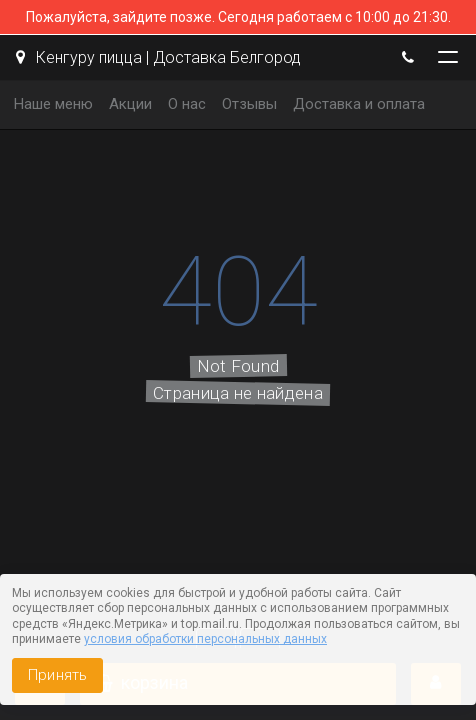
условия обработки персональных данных (205, 639)
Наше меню (53, 104)
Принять (57, 675)
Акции (130, 104)
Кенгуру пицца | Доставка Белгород (158, 57)
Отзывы (249, 104)
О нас (187, 104)
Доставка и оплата (359, 104)
